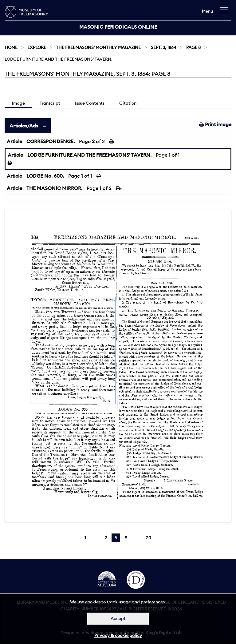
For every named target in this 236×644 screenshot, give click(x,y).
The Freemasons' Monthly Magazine (98, 47)
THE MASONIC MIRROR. (54, 188)
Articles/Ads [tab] (24, 126)
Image (18, 103)
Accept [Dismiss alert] (118, 618)
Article (14, 141)
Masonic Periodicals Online (118, 27)
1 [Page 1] (85, 538)
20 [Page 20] (149, 538)
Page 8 (193, 47)
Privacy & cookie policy (118, 635)
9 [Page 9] (126, 538)
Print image (215, 124)
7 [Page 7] (106, 538)
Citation (128, 103)
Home (11, 47)
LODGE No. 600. (45, 176)
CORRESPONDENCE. (51, 141)
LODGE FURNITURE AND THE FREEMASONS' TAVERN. (89, 155)
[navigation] (226, 13)
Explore (37, 47)
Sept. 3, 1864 (164, 47)
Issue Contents (90, 103)
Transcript (50, 103)
